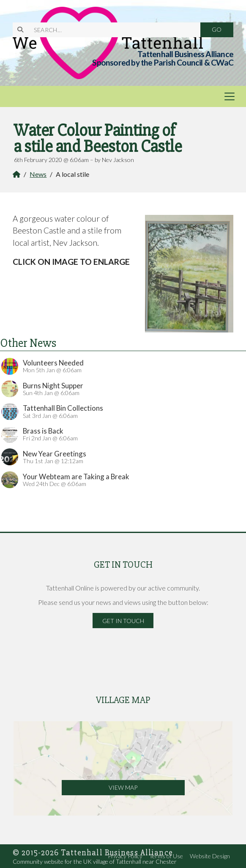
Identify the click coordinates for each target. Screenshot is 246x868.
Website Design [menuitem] (210, 856)
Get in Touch (123, 621)
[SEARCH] (112, 30)
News (38, 174)
